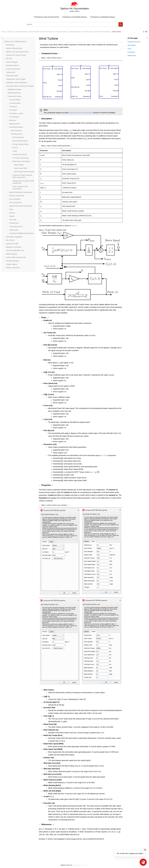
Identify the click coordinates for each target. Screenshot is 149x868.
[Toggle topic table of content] (147, 37)
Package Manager (13, 261)
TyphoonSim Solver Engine (16, 79)
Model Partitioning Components (21, 192)
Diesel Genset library (20, 141)
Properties (131, 52)
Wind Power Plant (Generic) (24, 172)
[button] (3, 42)
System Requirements (14, 48)
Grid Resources (88, 32)
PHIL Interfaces (15, 199)
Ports (130, 49)
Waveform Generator (14, 247)
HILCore (9, 59)
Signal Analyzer (12, 254)
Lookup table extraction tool (16, 257)
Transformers (14, 223)
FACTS (15, 148)
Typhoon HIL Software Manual (74, 17)
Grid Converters (18, 137)
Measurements (15, 124)
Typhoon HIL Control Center (16, 55)
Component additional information (21, 233)
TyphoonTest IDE (12, 244)
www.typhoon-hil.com (81, 865)
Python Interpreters (13, 268)
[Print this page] (146, 32)
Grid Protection (16, 131)
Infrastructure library (20, 154)
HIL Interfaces (14, 117)
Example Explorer (12, 65)
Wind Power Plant (21, 168)
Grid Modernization (75, 32)
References (132, 55)
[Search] (121, 24)
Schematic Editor (12, 76)
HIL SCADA (10, 240)
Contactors (13, 107)
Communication (15, 103)
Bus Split (104, 455)
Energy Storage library (21, 144)
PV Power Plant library (21, 158)
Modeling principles (15, 89)
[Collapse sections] (144, 32)
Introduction (10, 45)
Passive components (17, 196)
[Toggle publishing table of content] (2, 37)
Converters (13, 110)
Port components (15, 203)
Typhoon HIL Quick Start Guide (17, 52)
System (12, 216)
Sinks (11, 209)
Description (132, 45)
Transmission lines (16, 227)
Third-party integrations (14, 237)
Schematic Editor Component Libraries (41, 32)
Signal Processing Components (21, 206)
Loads (15, 151)
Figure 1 (75, 226)
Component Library (61, 32)
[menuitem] (46, 17)
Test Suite (13, 220)
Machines (13, 120)
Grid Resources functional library (81, 113)
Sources (12, 213)
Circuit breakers (15, 100)
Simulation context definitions (16, 83)
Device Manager (12, 62)
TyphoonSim (10, 72)
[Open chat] (143, 862)
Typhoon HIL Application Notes (46, 17)
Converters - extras (16, 113)
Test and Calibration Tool (15, 250)
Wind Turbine (117, 32)
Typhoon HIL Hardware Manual (103, 17)
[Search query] (74, 24)
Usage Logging (11, 264)
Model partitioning (14, 93)
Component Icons (134, 42)
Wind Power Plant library (103, 32)
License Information (13, 69)
